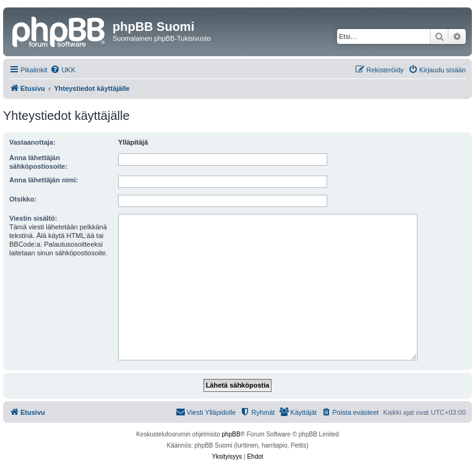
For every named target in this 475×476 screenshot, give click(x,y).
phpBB (231, 434)
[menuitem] (63, 70)
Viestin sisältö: (33, 218)
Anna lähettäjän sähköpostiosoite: (38, 162)
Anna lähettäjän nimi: (44, 180)
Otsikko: (23, 199)
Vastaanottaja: (32, 142)
